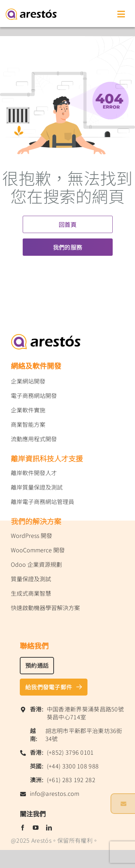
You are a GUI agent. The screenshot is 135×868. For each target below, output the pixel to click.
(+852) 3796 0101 (70, 752)
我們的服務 (68, 247)
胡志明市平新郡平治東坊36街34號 (84, 735)
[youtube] (36, 828)
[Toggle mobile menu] (121, 14)
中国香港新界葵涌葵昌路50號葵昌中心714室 (85, 713)
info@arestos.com (55, 793)
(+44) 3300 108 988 (73, 766)
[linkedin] (49, 828)
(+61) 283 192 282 (71, 780)
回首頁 (67, 224)
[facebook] (23, 828)
